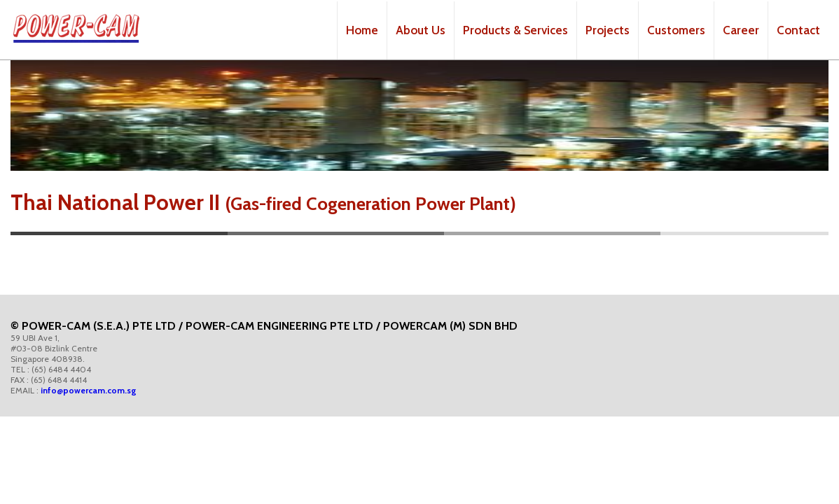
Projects (608, 30)
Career (741, 30)
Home (362, 30)
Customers (676, 30)
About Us (421, 30)
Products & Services (515, 30)
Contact (798, 30)
